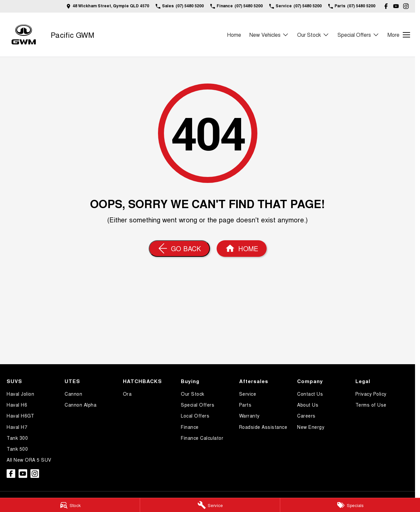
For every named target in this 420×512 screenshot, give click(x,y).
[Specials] (350, 505)
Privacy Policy (371, 394)
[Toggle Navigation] (399, 35)
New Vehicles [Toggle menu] (269, 35)
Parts (245, 405)
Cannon (73, 394)
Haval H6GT (20, 416)
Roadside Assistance (263, 427)
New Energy (311, 427)
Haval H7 (17, 427)
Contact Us (310, 394)
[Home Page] (24, 35)
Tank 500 (17, 449)
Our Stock (193, 394)
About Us (308, 405)
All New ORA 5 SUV (29, 460)
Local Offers (195, 416)
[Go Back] (179, 249)
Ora (127, 394)
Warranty (249, 416)
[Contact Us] (108, 6)
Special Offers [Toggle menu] (358, 35)
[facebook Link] (386, 6)
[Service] (210, 505)
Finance (190, 427)
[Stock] (70, 505)
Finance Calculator (202, 438)
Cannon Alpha (80, 405)
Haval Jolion (20, 394)
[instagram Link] (406, 6)
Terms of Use (371, 405)
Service (248, 394)
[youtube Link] (396, 6)
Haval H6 (17, 405)
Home (234, 35)
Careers (306, 416)
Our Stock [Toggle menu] (313, 35)
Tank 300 (17, 438)
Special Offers (198, 405)
